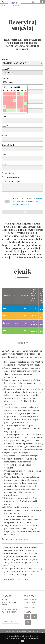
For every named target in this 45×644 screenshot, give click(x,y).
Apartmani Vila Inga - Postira (21, 631)
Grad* (22, 119)
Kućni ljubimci (8, 173)
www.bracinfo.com (31, 600)
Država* (22, 128)
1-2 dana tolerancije (11, 177)
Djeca (22, 166)
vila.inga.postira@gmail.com (21, 575)
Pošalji (22, 212)
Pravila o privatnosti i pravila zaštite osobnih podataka (27, 201)
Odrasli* (22, 157)
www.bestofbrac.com (32, 607)
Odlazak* (22, 81)
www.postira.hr (30, 605)
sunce (6, 316)
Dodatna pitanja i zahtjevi (22, 186)
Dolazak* (22, 71)
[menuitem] (5, 6)
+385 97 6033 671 (9, 612)
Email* (22, 138)
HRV (3, 6)
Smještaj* (22, 62)
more (5, 308)
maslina (6, 330)
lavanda (6, 323)
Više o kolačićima (33, 638)
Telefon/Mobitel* (22, 147)
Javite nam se (10, 621)
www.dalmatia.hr (30, 602)
